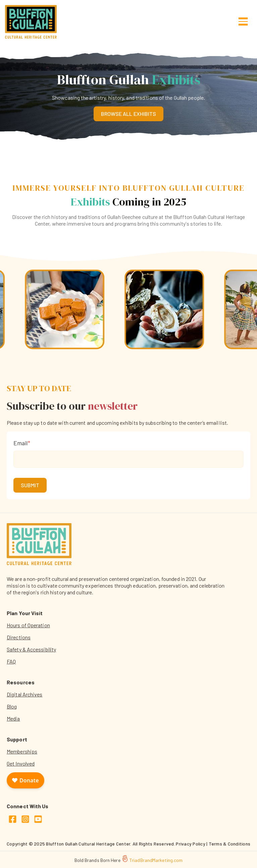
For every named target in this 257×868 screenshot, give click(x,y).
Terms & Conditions (230, 844)
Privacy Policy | (192, 844)
